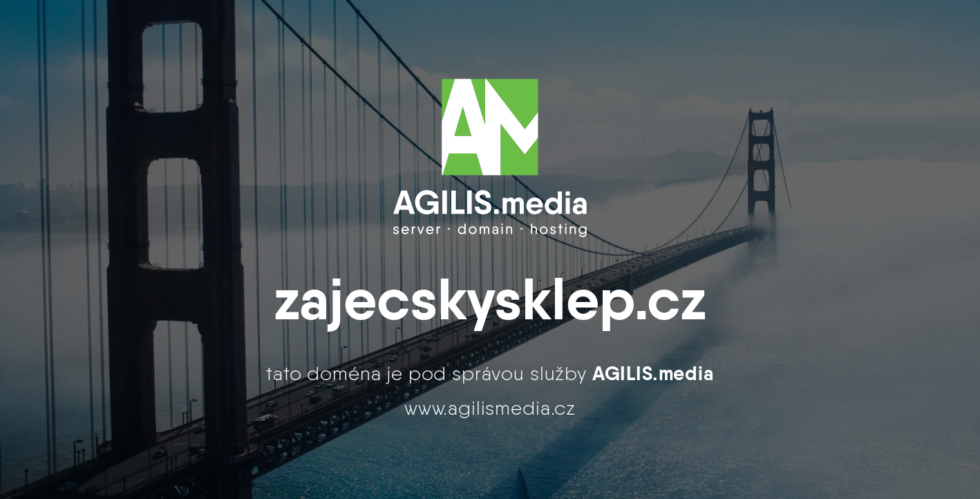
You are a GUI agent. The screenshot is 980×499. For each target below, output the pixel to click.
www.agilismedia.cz (490, 408)
